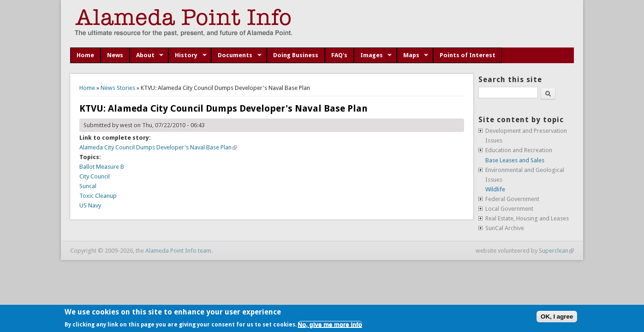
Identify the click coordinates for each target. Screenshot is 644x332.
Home (85, 55)
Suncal (88, 186)
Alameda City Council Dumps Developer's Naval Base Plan (158, 147)
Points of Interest (468, 55)
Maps (413, 55)
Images (373, 55)
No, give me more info (330, 324)
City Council (95, 176)
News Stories (118, 88)
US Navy (90, 205)
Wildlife (495, 189)
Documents (236, 55)
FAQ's (339, 55)
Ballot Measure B (102, 167)
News (115, 55)
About (147, 55)
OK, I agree (557, 317)
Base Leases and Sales (515, 160)
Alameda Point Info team (178, 251)
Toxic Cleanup (98, 196)
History (188, 55)
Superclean (556, 251)
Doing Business (296, 55)
